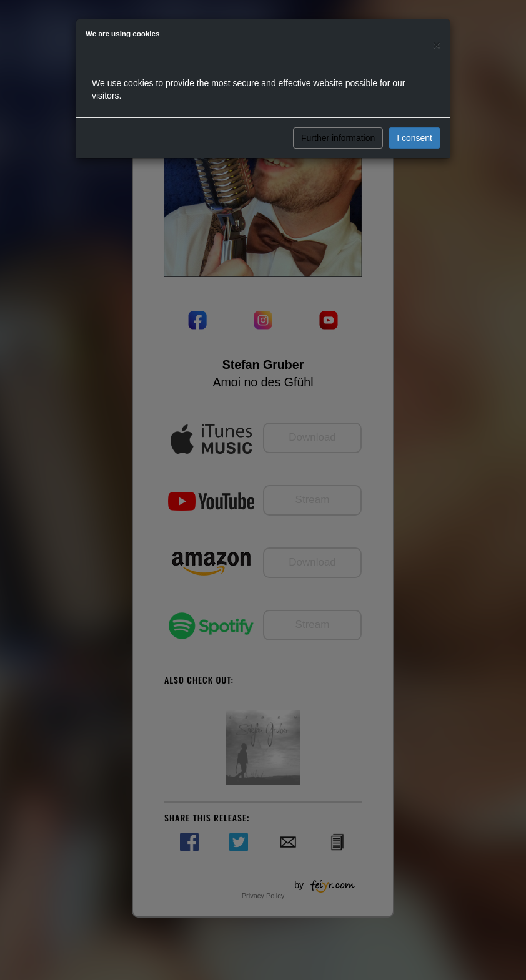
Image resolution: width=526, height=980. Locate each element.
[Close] (437, 45)
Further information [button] (338, 138)
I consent (414, 138)
